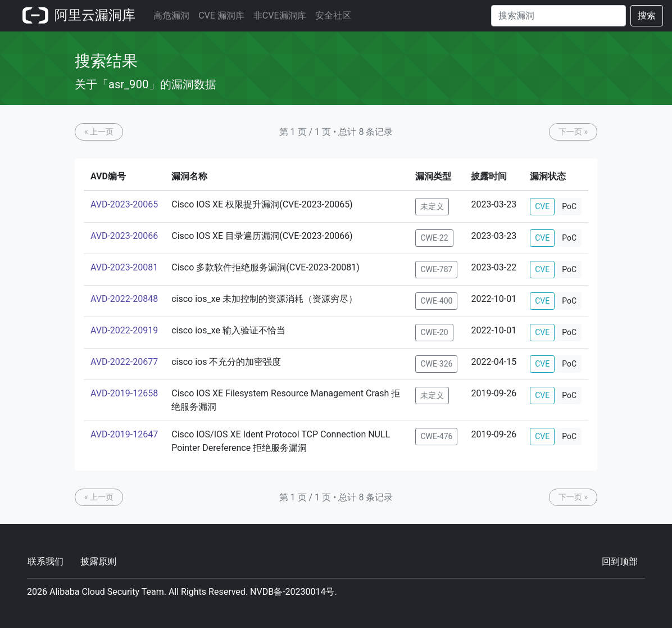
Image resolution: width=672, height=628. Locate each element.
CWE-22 (434, 238)
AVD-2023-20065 (124, 204)
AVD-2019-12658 (124, 393)
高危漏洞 (171, 15)
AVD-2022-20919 (124, 330)
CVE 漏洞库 (221, 15)
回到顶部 (620, 561)
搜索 (647, 15)
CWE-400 (436, 301)
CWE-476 (436, 436)
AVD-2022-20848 (124, 299)
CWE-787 (436, 269)
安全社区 (333, 15)
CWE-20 (434, 332)
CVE (542, 206)
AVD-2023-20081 (124, 267)
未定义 (432, 206)
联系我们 (46, 561)
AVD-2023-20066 (124, 236)
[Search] (559, 16)
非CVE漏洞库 (280, 15)
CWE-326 (436, 364)
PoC (569, 206)
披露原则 (98, 561)
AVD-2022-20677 (124, 362)
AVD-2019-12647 (124, 434)
